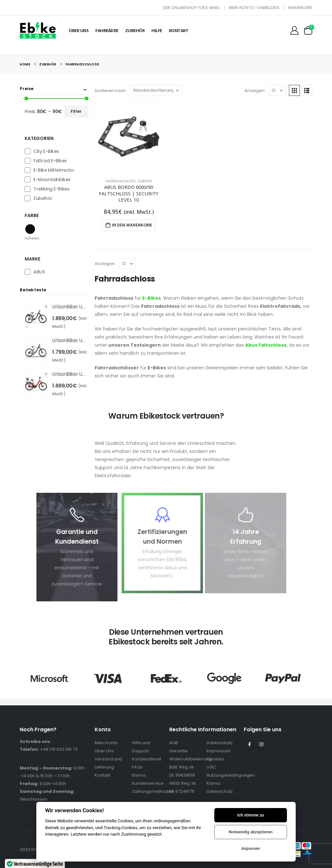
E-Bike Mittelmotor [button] (54, 170)
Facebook (249, 744)
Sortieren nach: (111, 91)
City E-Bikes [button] (46, 151)
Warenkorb (300, 8)
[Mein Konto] (294, 30)
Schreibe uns (35, 741)
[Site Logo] (38, 30)
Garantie (178, 751)
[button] (294, 90)
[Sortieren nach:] (156, 90)
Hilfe (157, 30)
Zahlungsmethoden (153, 791)
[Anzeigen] (277, 90)
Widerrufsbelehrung (190, 759)
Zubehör (135, 30)
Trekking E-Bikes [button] (51, 189)
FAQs (137, 767)
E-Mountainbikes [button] (52, 179)
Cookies (215, 759)
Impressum (219, 751)
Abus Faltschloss (266, 345)
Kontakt (179, 30)
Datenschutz (220, 743)
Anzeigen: (255, 91)
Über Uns (79, 30)
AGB (174, 743)
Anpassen (251, 848)
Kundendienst (147, 759)
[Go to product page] (129, 136)
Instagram (261, 744)
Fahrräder (107, 30)
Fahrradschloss (121, 181)
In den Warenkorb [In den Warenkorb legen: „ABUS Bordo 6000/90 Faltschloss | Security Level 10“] (132, 225)
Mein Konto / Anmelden (254, 8)
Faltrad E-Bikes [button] (50, 161)
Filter (76, 111)
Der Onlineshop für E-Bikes (192, 8)
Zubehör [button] (43, 198)
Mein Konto (106, 743)
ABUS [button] (39, 272)
